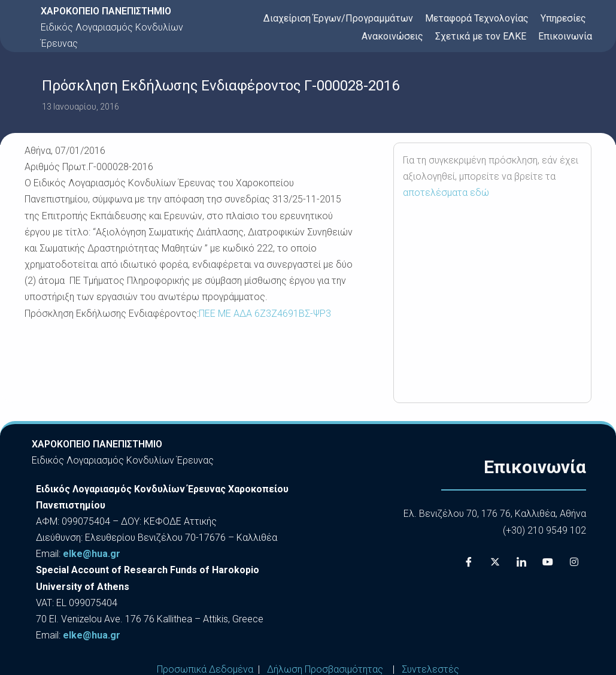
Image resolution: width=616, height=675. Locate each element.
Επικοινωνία (565, 36)
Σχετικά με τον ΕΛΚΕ (481, 36)
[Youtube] (548, 562)
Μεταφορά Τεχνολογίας (477, 18)
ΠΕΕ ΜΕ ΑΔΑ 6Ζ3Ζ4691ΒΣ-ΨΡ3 (265, 314)
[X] (495, 562)
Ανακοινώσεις (392, 36)
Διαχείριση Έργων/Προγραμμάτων (338, 18)
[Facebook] (469, 562)
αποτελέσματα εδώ (446, 193)
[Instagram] (574, 562)
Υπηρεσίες (563, 18)
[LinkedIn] (521, 562)
